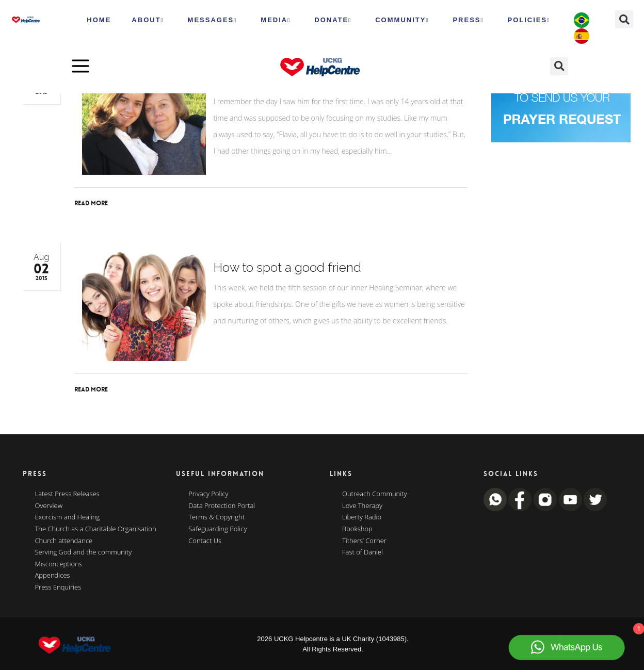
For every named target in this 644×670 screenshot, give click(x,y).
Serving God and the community (84, 552)
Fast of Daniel (363, 552)
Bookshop (357, 529)
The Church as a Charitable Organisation (96, 529)
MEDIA (276, 20)
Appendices (53, 576)
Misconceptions (59, 564)
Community (402, 20)
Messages (213, 20)
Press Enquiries (58, 587)
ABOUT (148, 20)
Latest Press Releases (67, 494)
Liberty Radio (362, 517)
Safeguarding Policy (218, 529)
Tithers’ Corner (364, 541)
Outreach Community (375, 494)
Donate (333, 20)
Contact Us (205, 541)
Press (468, 20)
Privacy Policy (208, 494)
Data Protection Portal (222, 506)
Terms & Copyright (216, 517)
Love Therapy (362, 506)
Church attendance (64, 541)
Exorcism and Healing (68, 517)
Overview (49, 506)
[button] (624, 19)
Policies (529, 20)
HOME (99, 20)
